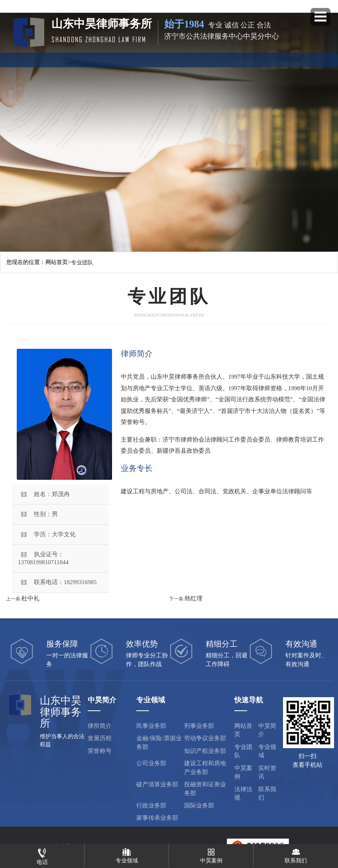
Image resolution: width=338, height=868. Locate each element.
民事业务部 (151, 726)
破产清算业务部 (157, 784)
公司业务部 (151, 763)
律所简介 (100, 726)
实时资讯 (220, 59)
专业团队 (118, 59)
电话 (42, 855)
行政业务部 (151, 805)
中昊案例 (186, 59)
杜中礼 (30, 598)
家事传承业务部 (157, 818)
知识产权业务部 (205, 751)
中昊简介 (84, 59)
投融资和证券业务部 (205, 789)
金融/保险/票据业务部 (159, 742)
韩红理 (194, 598)
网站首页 (50, 59)
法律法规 (254, 59)
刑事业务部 (199, 726)
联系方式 (288, 59)
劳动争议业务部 (205, 738)
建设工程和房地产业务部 (205, 767)
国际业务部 (199, 805)
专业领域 (152, 59)
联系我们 (267, 793)
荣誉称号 (100, 751)
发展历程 (100, 738)
